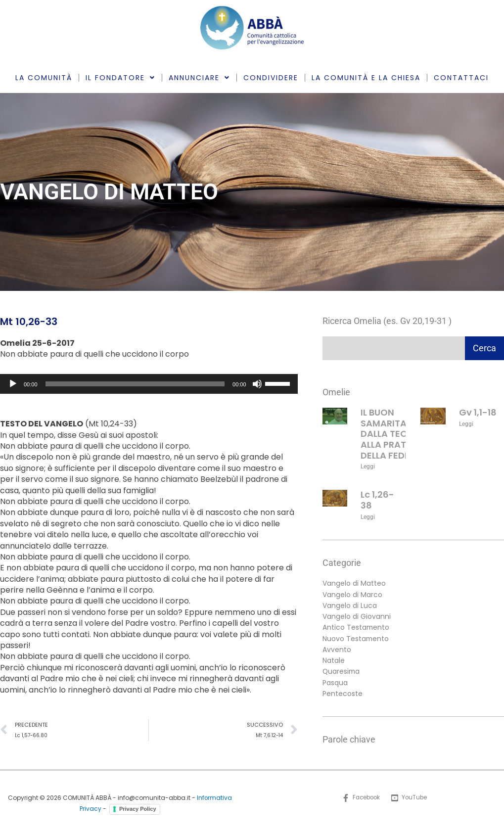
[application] (149, 384)
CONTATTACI (461, 78)
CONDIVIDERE (271, 78)
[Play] (13, 384)
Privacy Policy (138, 810)
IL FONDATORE (120, 78)
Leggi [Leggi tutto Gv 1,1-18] (466, 424)
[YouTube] (410, 799)
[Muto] (257, 384)
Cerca (484, 348)
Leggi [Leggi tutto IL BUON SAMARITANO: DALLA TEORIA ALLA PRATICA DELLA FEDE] (368, 466)
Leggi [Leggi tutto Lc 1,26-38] (368, 517)
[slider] (135, 384)
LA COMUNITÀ (44, 78)
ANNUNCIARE (199, 78)
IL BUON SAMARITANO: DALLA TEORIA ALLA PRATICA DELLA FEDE (391, 434)
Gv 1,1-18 (478, 412)
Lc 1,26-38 (377, 500)
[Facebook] (361, 799)
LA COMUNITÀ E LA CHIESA (366, 78)
